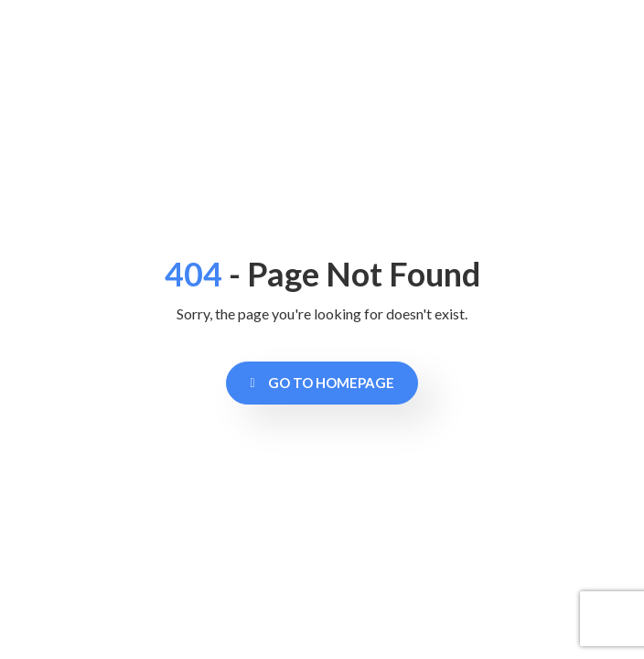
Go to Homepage (322, 383)
